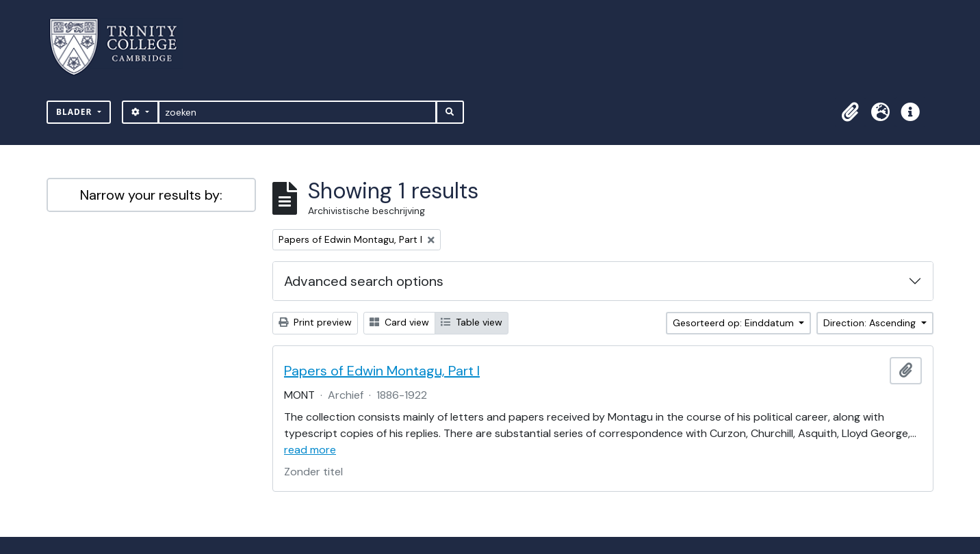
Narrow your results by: (151, 195)
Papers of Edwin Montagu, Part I (382, 371)
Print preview (315, 322)
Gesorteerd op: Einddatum (735, 323)
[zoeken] (297, 112)
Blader (76, 112)
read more (310, 450)
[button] (850, 112)
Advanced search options (364, 281)
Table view (472, 322)
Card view (399, 322)
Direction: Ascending (871, 323)
